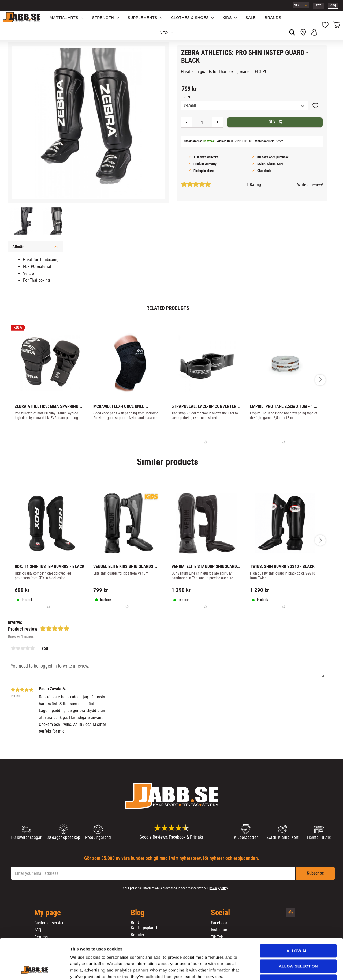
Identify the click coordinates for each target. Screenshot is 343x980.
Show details (281, 969)
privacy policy (218, 888)
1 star (13, 648)
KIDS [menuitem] (227, 18)
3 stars (23, 648)
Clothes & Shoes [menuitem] (190, 18)
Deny (298, 946)
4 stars (28, 648)
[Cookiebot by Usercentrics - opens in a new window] (35, 970)
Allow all (298, 916)
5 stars (32, 648)
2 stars (18, 648)
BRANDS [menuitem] (273, 18)
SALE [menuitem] (251, 18)
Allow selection (298, 931)
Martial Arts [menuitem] (64, 18)
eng (333, 5)
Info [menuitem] (163, 33)
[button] (325, 25)
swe (319, 5)
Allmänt (19, 247)
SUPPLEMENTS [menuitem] (142, 18)
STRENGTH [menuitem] (103, 18)
